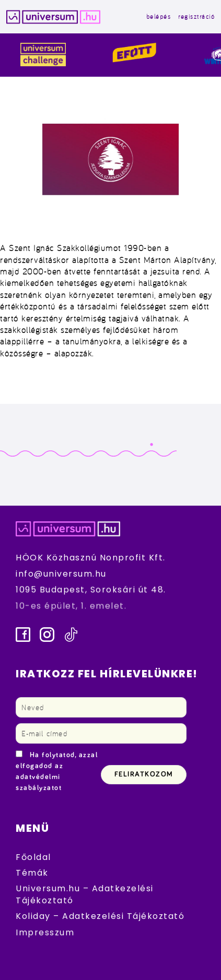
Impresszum (45, 932)
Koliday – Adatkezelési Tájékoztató (100, 916)
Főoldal (33, 857)
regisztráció (196, 16)
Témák (32, 873)
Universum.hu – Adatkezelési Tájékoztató (85, 894)
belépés (159, 16)
